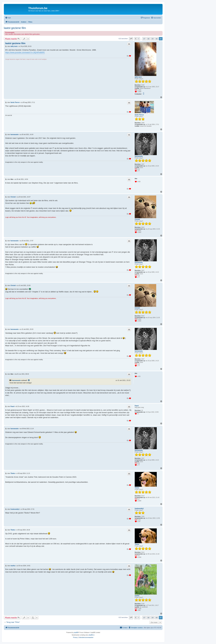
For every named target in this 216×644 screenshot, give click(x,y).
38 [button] (148, 39)
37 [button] (144, 39)
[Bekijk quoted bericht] (29, 380)
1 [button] (139, 39)
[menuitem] (8, 18)
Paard (137, 406)
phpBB (76, 632)
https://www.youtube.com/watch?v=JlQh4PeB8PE (25, 52)
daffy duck (138, 77)
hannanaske (139, 156)
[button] (131, 39)
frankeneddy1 (139, 509)
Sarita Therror (139, 115)
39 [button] (152, 39)
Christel (137, 219)
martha (137, 596)
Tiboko (137, 488)
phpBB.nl (92, 635)
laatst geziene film (15, 28)
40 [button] (157, 39)
